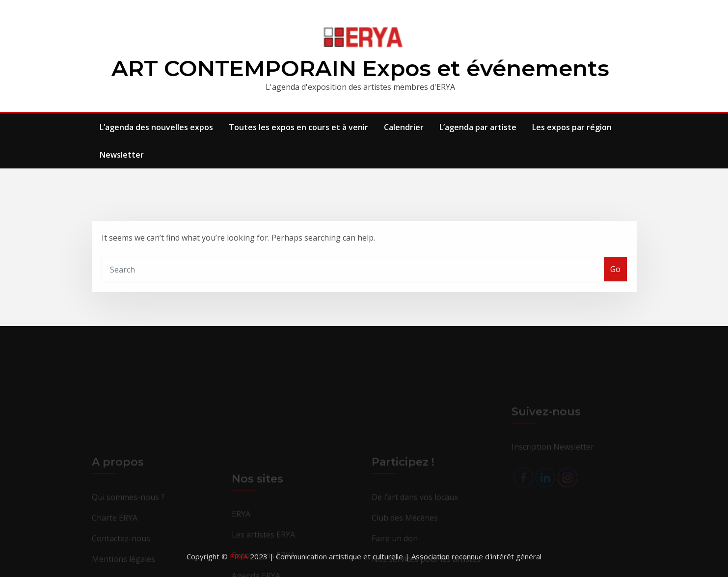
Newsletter (122, 155)
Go (615, 276)
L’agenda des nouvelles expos (156, 127)
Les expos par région (572, 127)
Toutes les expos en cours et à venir (298, 127)
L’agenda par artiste (478, 127)
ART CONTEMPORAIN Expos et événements (360, 68)
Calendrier (404, 127)
